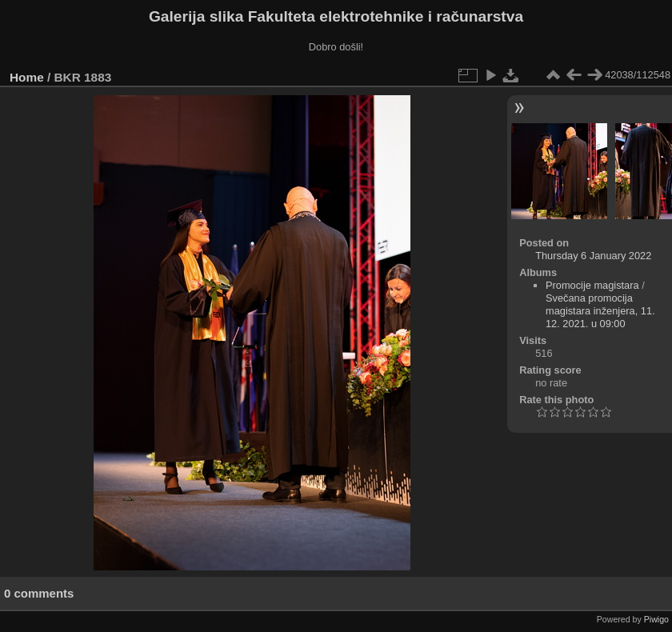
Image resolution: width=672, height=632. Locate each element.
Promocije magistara (592, 285)
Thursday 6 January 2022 (593, 256)
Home (27, 77)
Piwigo (656, 619)
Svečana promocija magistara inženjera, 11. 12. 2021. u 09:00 (600, 311)
